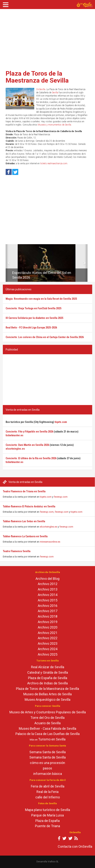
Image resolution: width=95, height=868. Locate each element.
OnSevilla (41, 89)
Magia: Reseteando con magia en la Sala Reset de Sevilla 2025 (41, 299)
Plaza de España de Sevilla (48, 678)
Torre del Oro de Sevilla (47, 718)
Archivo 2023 (48, 643)
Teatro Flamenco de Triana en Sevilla (24, 491)
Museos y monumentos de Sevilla (54, 125)
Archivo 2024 (48, 649)
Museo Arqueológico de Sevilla (47, 700)
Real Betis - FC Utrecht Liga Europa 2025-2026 (31, 328)
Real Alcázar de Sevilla (48, 667)
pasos (47, 768)
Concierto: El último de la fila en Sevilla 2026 (31, 458)
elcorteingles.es (49, 527)
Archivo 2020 (48, 627)
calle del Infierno (48, 797)
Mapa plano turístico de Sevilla (47, 810)
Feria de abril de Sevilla (48, 786)
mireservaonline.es (50, 542)
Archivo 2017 (48, 611)
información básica (48, 774)
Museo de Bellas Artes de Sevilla (47, 694)
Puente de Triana (47, 826)
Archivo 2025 (48, 654)
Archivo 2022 (48, 638)
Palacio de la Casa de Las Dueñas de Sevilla (47, 734)
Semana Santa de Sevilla (47, 752)
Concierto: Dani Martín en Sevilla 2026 (27, 445)
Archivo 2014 (48, 595)
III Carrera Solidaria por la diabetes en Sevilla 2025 (34, 318)
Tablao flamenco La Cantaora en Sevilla (25, 536)
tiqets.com (46, 497)
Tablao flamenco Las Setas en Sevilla (24, 521)
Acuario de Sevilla (47, 723)
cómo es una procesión (47, 763)
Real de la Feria (47, 792)
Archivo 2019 (48, 622)
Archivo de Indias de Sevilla (47, 683)
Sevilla (55, 93)
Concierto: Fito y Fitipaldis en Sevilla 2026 (29, 432)
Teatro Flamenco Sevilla (17, 551)
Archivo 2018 (48, 616)
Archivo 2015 (48, 600)
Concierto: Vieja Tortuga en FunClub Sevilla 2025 (33, 308)
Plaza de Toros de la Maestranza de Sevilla (37, 77)
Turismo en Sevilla (52, 739)
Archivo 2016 (48, 606)
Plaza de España (47, 821)
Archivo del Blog (47, 579)
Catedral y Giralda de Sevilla (48, 672)
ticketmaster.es (14, 435)
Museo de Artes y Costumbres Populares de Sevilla (48, 712)
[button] (7, 263)
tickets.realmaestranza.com (54, 163)
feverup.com (61, 497)
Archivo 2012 (48, 584)
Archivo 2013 (48, 589)
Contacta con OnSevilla (75, 846)
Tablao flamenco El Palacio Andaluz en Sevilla (29, 506)
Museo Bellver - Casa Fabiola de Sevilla (47, 729)
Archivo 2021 (48, 633)
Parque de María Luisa (47, 815)
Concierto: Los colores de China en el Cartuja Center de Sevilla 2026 (45, 337)
